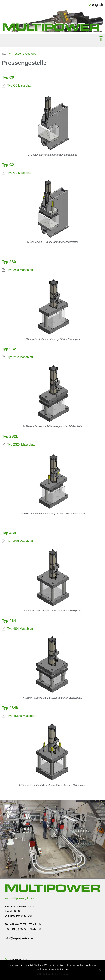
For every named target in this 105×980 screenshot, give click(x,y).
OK (39, 974)
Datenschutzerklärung (55, 974)
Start (5, 54)
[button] (101, 40)
